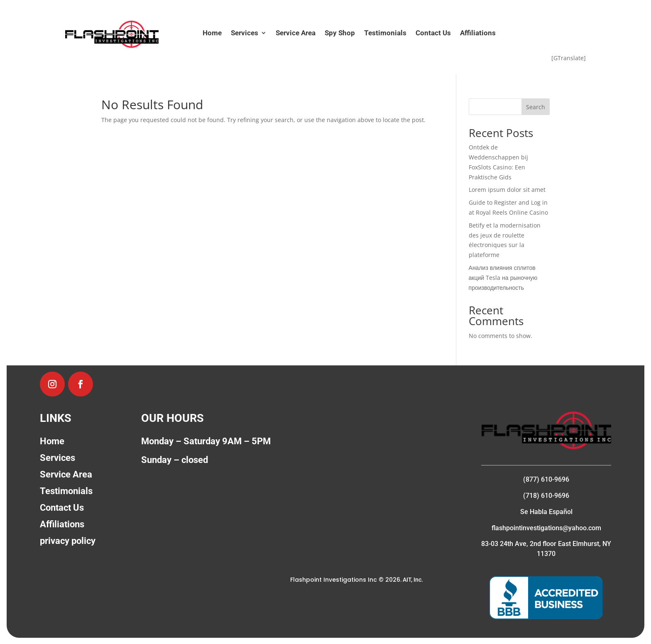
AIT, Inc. (412, 580)
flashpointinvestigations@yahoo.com (546, 528)
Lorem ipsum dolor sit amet (507, 190)
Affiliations (478, 33)
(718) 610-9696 (546, 496)
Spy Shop (340, 33)
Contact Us (433, 33)
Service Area (296, 33)
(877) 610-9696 (546, 479)
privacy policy (68, 541)
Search (536, 107)
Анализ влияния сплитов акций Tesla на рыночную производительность (503, 278)
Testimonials (385, 33)
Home (212, 33)
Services (245, 33)
